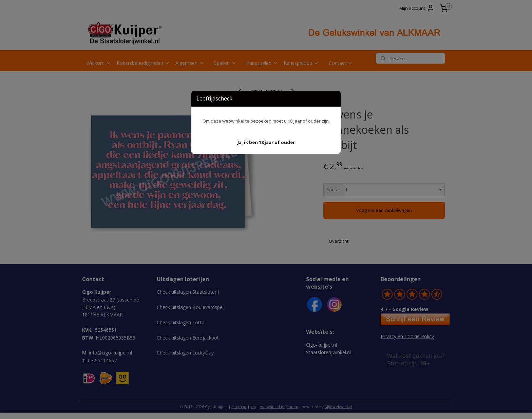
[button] (266, 142)
